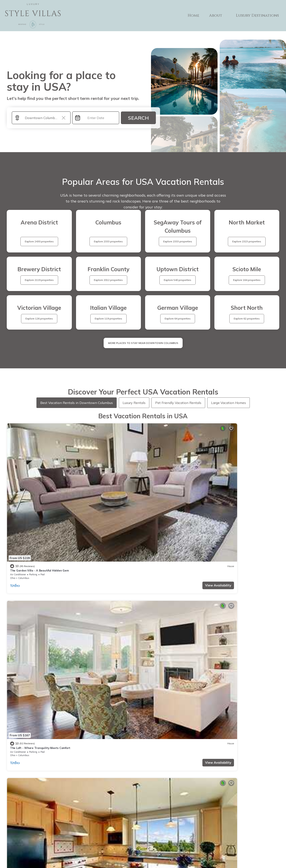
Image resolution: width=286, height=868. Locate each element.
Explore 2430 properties (39, 241)
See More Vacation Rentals (143, 587)
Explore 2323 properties (247, 241)
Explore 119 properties (108, 319)
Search (138, 118)
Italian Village (169, 479)
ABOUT (173, 826)
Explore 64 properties (178, 319)
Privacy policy (147, 844)
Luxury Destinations (258, 15)
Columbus (24, 479)
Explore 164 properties (247, 280)
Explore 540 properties (178, 280)
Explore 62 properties (247, 319)
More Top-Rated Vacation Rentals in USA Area (143, 777)
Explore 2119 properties (39, 280)
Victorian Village (33, 558)
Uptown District (239, 558)
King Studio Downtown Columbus (239, 550)
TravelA (155, 855)
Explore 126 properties (39, 319)
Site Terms (173, 844)
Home (197, 15)
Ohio (13, 479)
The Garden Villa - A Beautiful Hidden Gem (39, 472)
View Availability (54, 486)
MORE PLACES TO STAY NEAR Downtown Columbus (143, 343)
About (218, 15)
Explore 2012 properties (108, 280)
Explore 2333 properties (108, 241)
